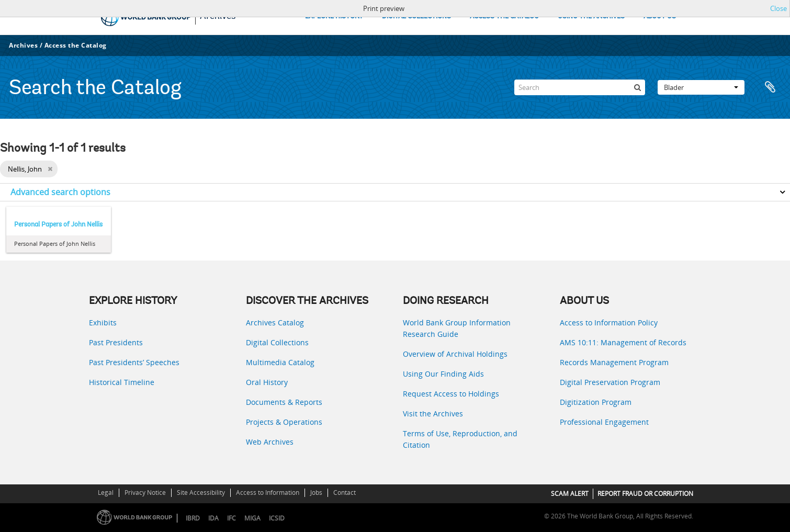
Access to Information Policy (609, 322)
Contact (345, 493)
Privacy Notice (145, 493)
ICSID (277, 518)
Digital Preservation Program (610, 382)
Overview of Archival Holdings (455, 354)
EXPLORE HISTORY (334, 16)
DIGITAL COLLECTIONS (416, 16)
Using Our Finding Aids (443, 374)
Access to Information (268, 493)
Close (778, 8)
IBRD (193, 518)
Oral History (267, 382)
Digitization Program (596, 402)
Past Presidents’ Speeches (134, 362)
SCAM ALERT (570, 494)
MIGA (252, 518)
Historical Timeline (122, 382)
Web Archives (270, 442)
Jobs (316, 493)
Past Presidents (116, 342)
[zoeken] (637, 87)
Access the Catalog (76, 45)
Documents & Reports (284, 402)
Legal (106, 493)
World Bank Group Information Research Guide (457, 328)
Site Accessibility (201, 493)
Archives (23, 45)
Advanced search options (60, 192)
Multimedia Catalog (280, 362)
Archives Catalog (275, 322)
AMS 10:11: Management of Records (623, 342)
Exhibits (103, 322)
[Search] (580, 87)
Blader (701, 87)
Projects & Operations (284, 422)
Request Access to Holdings (451, 394)
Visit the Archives (433, 414)
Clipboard (770, 87)
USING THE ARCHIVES (591, 16)
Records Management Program (614, 362)
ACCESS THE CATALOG (504, 16)
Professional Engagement (604, 422)
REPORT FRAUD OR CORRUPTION (645, 494)
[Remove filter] (50, 169)
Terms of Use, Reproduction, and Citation (460, 439)
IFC (232, 518)
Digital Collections (277, 342)
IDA (213, 518)
